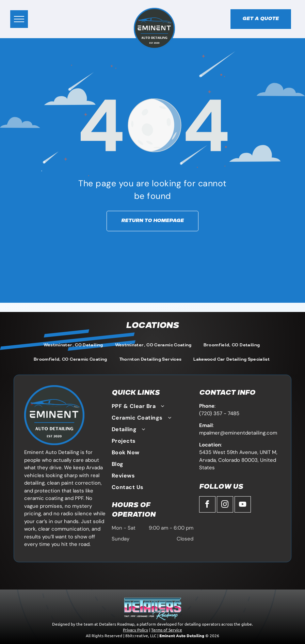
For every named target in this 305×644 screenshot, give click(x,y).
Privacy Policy (135, 630)
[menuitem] (74, 346)
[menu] (19, 19)
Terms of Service (167, 630)
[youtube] (243, 505)
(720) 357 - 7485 (219, 413)
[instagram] (225, 505)
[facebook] (207, 505)
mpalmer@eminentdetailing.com (238, 433)
